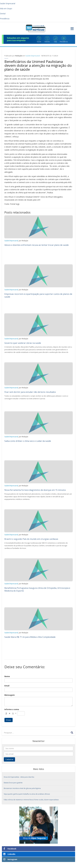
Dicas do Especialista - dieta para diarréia (19, 777)
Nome (7, 676)
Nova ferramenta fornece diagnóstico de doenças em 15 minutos (35, 490)
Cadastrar (9, 759)
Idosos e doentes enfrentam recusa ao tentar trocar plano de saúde (37, 245)
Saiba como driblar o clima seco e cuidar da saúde (28, 441)
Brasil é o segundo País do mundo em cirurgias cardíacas (31, 539)
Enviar (9, 720)
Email (7, 686)
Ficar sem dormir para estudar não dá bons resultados (30, 392)
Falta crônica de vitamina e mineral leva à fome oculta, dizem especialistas (31, 800)
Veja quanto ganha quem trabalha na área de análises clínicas (27, 794)
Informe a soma (12, 709)
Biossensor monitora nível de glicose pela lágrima (22, 788)
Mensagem (10, 695)
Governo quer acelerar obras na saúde (23, 343)
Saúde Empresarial (33, 56)
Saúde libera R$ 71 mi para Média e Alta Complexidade (30, 637)
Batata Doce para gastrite (13, 783)
